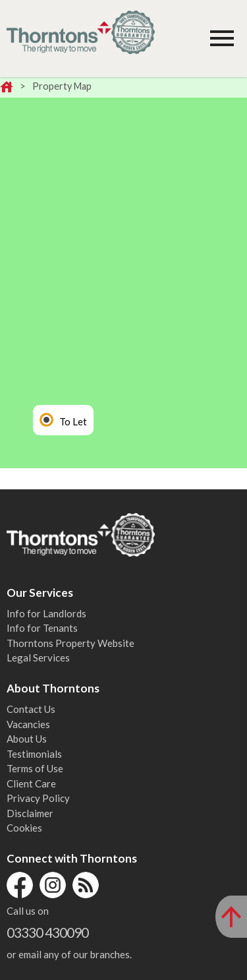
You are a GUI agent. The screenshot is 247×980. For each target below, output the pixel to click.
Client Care (31, 783)
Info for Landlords (46, 613)
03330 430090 (47, 932)
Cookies (24, 828)
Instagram (53, 885)
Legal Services (38, 658)
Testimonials (34, 754)
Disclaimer (30, 813)
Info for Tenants (42, 628)
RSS (86, 885)
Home (7, 88)
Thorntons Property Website (70, 643)
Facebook (20, 885)
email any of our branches (74, 954)
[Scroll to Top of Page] (231, 917)
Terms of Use (35, 768)
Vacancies (28, 724)
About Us (27, 739)
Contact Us (31, 709)
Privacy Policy (38, 798)
